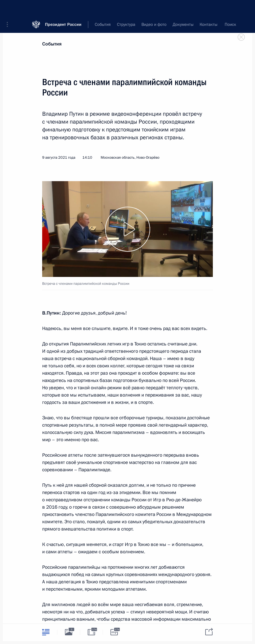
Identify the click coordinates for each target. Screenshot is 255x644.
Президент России (63, 8)
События (52, 44)
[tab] (46, 632)
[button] (9, 8)
